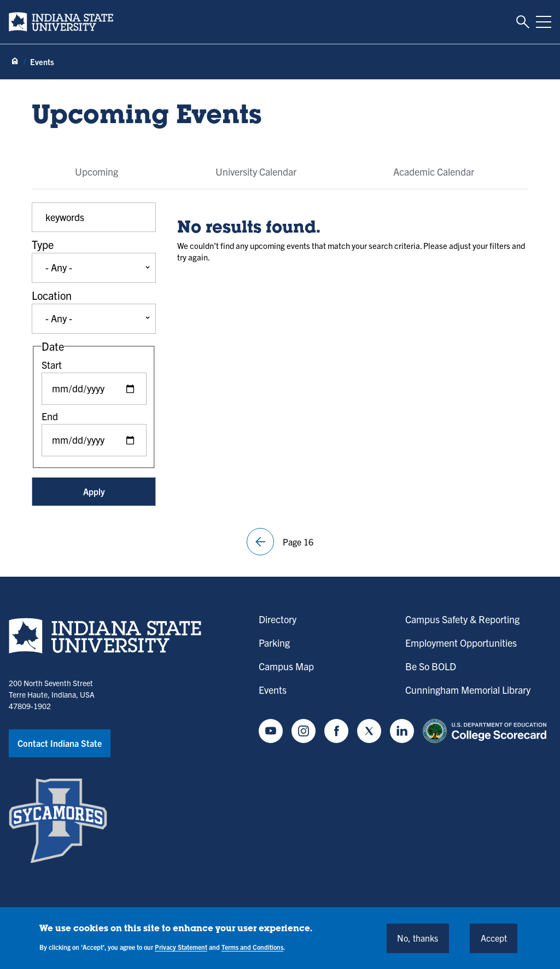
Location (52, 295)
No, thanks (418, 938)
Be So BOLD (431, 666)
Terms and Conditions (252, 947)
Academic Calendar (434, 172)
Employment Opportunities (461, 643)
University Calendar (256, 172)
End (50, 416)
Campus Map (286, 666)
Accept (494, 938)
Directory (278, 619)
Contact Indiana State (60, 743)
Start (52, 365)
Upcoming (97, 172)
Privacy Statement (181, 947)
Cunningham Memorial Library (468, 690)
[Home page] (15, 62)
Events (273, 690)
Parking (274, 643)
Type (43, 244)
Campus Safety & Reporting (462, 619)
